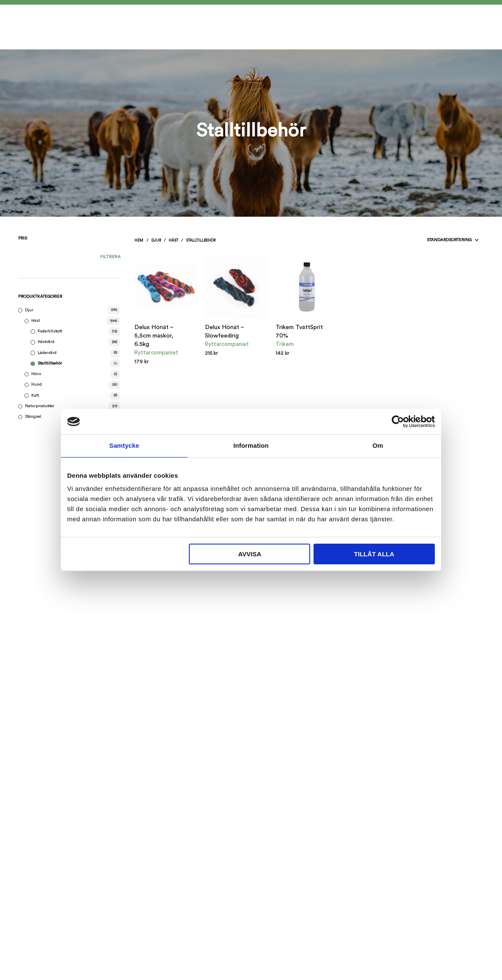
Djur (29, 310)
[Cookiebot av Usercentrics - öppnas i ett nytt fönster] (398, 422)
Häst (35, 321)
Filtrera (110, 257)
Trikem (285, 344)
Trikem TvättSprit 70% (299, 331)
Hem (139, 241)
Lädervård (47, 353)
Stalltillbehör (50, 363)
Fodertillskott (50, 331)
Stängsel (33, 416)
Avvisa (250, 554)
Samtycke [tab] (124, 445)
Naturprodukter (40, 406)
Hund (37, 384)
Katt (35, 395)
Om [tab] (378, 445)
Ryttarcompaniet (156, 353)
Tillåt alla (374, 554)
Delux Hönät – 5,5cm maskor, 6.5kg (154, 336)
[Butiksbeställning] (434, 240)
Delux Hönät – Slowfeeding (224, 331)
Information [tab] (251, 445)
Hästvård (46, 342)
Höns (36, 374)
